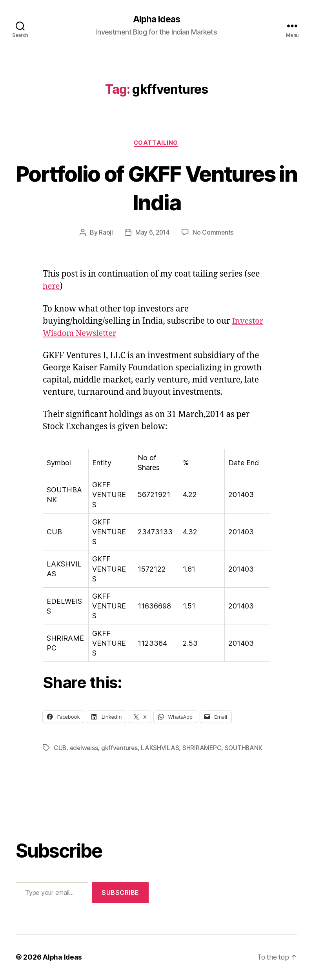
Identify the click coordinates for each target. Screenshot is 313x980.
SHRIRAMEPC (204, 749)
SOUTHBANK (247, 749)
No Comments (213, 233)
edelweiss (85, 749)
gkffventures (121, 749)
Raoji (106, 233)
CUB (60, 749)
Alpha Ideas (156, 20)
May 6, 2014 (152, 233)
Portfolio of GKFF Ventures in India (157, 188)
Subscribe (120, 893)
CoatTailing (156, 144)
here (52, 287)
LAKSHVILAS (162, 749)
